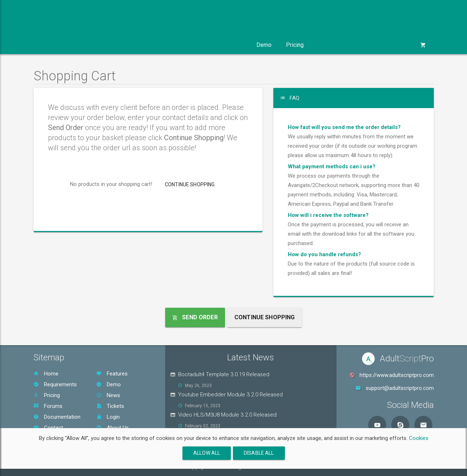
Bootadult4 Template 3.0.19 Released (224, 374)
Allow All (207, 453)
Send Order (195, 317)
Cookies (419, 438)
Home (46, 374)
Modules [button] (96, 45)
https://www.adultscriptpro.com (397, 375)
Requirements (55, 384)
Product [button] (54, 45)
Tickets (110, 406)
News (108, 395)
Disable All (259, 453)
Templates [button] (141, 45)
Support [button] (229, 45)
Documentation (57, 417)
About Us (113, 428)
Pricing (295, 45)
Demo (264, 45)
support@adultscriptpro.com (400, 388)
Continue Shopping (190, 184)
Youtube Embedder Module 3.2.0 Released (230, 395)
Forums (48, 406)
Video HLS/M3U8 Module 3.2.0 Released (227, 415)
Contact (48, 428)
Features (112, 374)
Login (108, 417)
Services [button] (187, 45)
